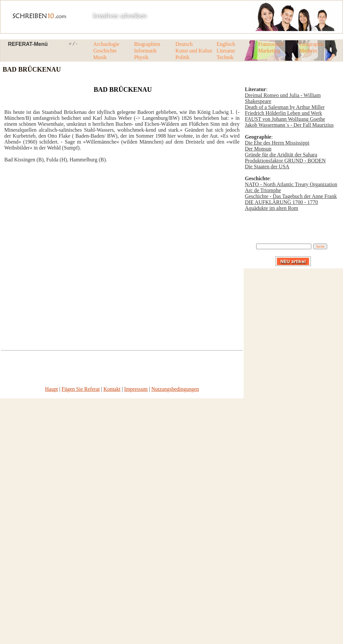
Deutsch (184, 44)
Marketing (269, 51)
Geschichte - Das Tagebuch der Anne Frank (291, 196)
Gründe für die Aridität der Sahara (281, 155)
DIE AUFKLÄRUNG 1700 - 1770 (281, 202)
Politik (182, 57)
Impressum (136, 389)
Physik (141, 57)
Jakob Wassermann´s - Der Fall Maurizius (289, 125)
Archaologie (106, 44)
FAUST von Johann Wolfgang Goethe (285, 119)
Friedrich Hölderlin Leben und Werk (284, 113)
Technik (225, 57)
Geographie (312, 44)
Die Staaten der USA (267, 167)
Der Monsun (258, 149)
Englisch (226, 44)
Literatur (226, 51)
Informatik (145, 51)
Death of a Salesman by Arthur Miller (285, 107)
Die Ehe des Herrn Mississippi (277, 143)
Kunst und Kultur (194, 51)
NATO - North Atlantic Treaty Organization (291, 184)
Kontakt (112, 389)
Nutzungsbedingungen (175, 389)
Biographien (147, 44)
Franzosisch (271, 44)
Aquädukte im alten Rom (272, 208)
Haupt (51, 389)
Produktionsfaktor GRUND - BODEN (285, 161)
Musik (100, 57)
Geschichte (105, 51)
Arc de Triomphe (263, 190)
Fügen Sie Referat (81, 389)
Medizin (308, 51)
